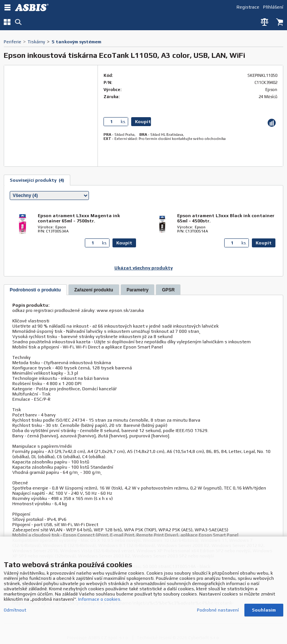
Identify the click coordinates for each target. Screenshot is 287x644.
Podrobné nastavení (218, 610)
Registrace (248, 7)
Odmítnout (15, 610)
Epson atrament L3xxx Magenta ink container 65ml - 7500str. (79, 218)
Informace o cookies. (100, 599)
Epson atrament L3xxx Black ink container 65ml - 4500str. (226, 218)
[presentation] (35, 290)
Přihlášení (273, 7)
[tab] (35, 290)
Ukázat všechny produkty (143, 268)
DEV (34, 7)
